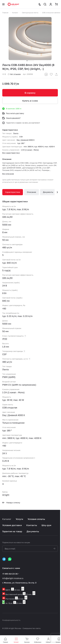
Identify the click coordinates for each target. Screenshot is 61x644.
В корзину (30, 93)
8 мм (5, 232)
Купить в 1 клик (30, 101)
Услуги (19, 519)
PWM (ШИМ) (9, 377)
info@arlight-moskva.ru (13, 578)
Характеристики (13, 192)
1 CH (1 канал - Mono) (30, 150)
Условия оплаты (36, 519)
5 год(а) (6, 270)
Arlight (6, 495)
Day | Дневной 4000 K (26, 140)
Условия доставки (12, 525)
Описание (32, 192)
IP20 (5, 339)
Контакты (32, 525)
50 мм (5, 240)
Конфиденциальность (11, 620)
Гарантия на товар (12, 531)
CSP (4, 354)
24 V (5, 453)
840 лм (6, 301)
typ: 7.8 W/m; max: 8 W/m (16, 209)
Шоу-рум (46, 525)
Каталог (7, 519)
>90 (4, 308)
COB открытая (10, 407)
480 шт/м (7, 362)
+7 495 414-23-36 (10, 574)
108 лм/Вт (8, 278)
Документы (48, 192)
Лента (16, 133)
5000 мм (7, 225)
